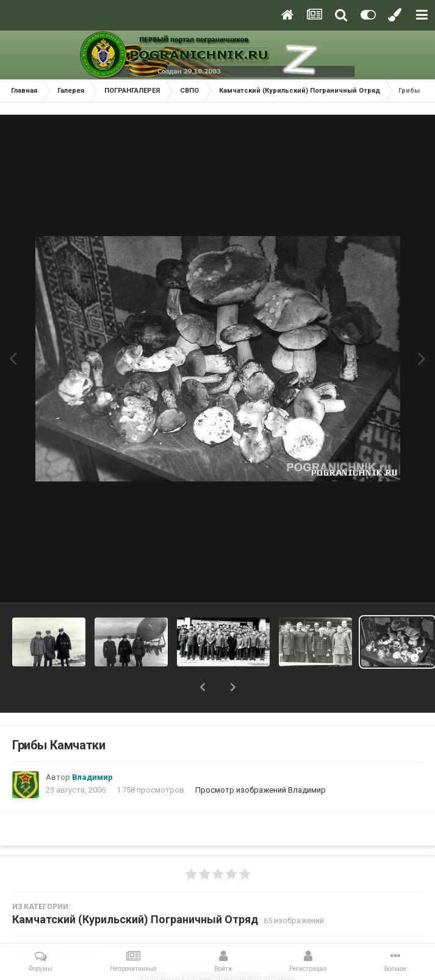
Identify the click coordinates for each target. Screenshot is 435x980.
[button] (203, 687)
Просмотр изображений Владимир (261, 790)
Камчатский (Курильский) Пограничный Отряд (135, 919)
